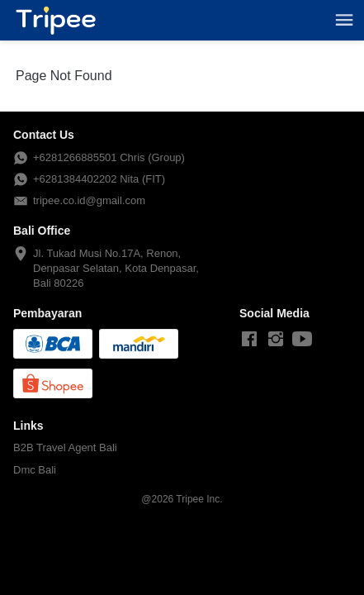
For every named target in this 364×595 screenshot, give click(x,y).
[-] (249, 340)
